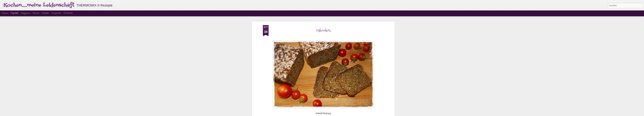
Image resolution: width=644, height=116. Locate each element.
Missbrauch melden (346, 114)
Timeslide (68, 13)
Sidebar (45, 13)
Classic (5, 13)
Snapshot (56, 13)
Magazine (25, 13)
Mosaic (36, 13)
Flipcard (14, 13)
